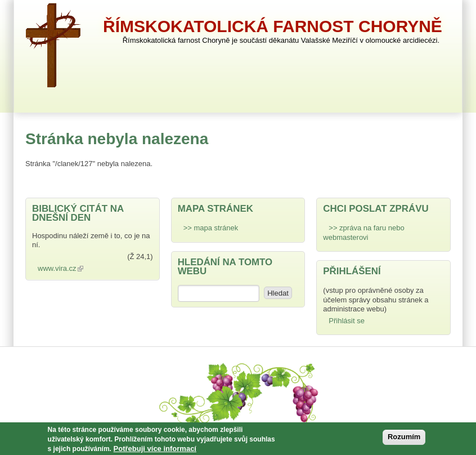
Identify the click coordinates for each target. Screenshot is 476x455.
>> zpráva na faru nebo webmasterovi (363, 232)
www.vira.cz (63, 268)
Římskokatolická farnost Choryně (273, 26)
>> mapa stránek (211, 228)
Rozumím (404, 439)
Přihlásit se (347, 321)
